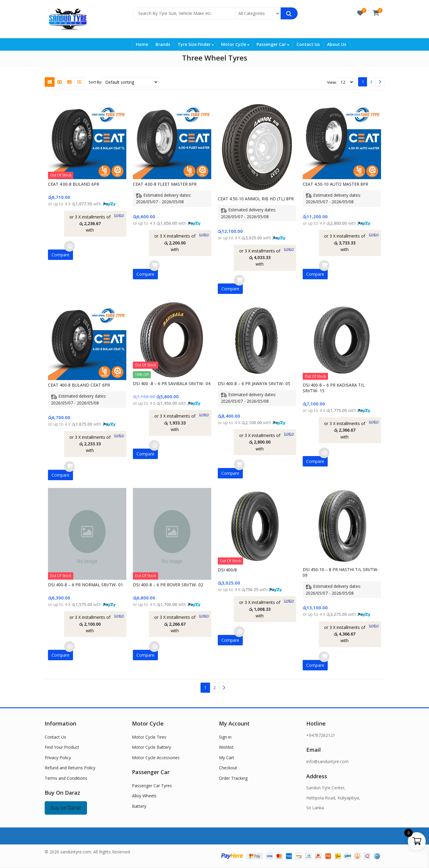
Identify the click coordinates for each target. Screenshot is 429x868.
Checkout (228, 768)
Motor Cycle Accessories (156, 758)
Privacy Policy (58, 758)
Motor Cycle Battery (151, 747)
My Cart (227, 758)
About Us (337, 44)
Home (142, 44)
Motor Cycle (235, 44)
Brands (163, 44)
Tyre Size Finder (196, 44)
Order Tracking (233, 778)
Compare (60, 255)
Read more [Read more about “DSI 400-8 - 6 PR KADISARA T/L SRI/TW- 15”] (324, 453)
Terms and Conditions (66, 778)
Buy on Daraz (66, 808)
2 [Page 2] (371, 82)
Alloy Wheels (144, 796)
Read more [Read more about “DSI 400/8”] (239, 632)
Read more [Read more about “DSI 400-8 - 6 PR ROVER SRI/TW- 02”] (154, 647)
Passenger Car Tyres (152, 786)
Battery (139, 806)
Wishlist (226, 747)
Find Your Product (62, 747)
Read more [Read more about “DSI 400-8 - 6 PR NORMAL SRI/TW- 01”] (69, 647)
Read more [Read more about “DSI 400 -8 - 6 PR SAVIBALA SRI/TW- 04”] (154, 445)
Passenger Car (273, 44)
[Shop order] (130, 82)
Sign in (225, 737)
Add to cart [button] (154, 266)
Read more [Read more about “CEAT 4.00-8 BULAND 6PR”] (69, 246)
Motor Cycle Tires (149, 737)
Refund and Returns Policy (70, 768)
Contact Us (308, 44)
